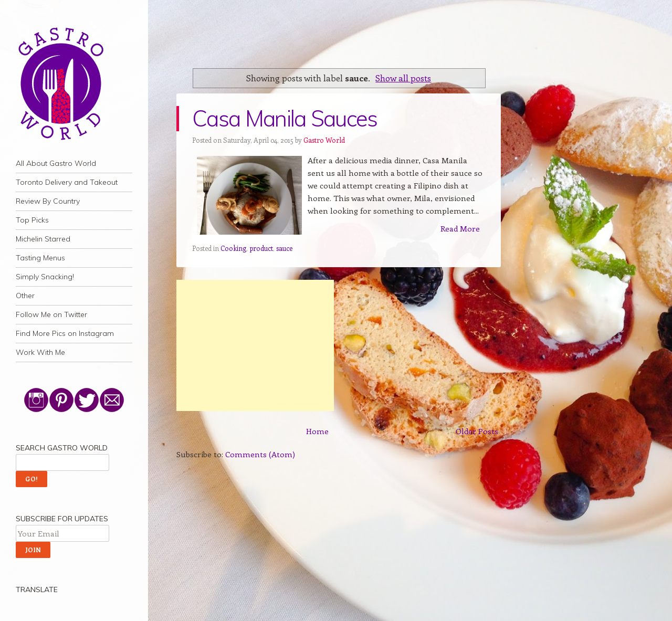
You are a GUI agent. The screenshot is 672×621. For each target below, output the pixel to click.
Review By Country (48, 201)
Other (25, 296)
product (261, 248)
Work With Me (40, 352)
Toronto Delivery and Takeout (67, 182)
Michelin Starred (43, 239)
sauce (284, 248)
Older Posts (477, 431)
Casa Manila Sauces (285, 118)
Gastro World (324, 140)
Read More (460, 228)
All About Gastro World (56, 163)
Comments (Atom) (260, 454)
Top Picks (32, 220)
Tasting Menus (40, 258)
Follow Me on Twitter (51, 314)
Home (317, 431)
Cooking (233, 248)
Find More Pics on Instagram (65, 333)
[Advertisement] (255, 345)
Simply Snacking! (45, 277)
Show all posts (403, 78)
